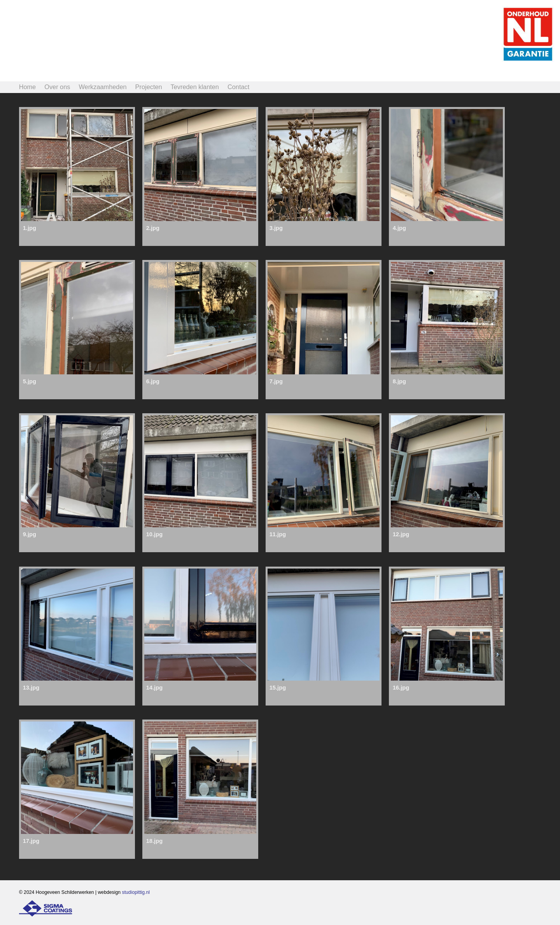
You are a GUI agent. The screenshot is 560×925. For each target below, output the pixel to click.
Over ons (57, 87)
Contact (238, 87)
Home (28, 87)
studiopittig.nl (136, 892)
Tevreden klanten (195, 87)
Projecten (149, 87)
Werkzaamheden (102, 87)
